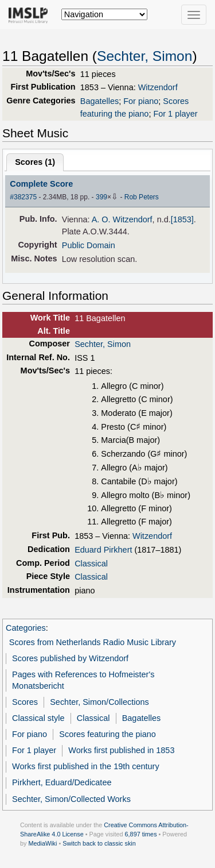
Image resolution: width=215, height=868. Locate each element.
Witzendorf (158, 87)
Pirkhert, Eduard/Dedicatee (62, 782)
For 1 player (175, 114)
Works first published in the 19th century (86, 766)
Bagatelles (99, 101)
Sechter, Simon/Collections (99, 702)
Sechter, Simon (144, 56)
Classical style (38, 718)
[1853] (182, 219)
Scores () (35, 162)
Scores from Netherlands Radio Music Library (93, 642)
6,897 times (141, 834)
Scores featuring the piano (107, 734)
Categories (26, 628)
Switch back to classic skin (99, 843)
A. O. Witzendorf (122, 219)
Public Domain (89, 245)
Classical (91, 564)
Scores (25, 702)
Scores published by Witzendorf (70, 658)
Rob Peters (142, 197)
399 (101, 197)
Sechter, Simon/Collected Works (71, 799)
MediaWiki (42, 843)
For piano (141, 101)
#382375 (23, 197)
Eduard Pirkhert (103, 550)
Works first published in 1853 (121, 750)
